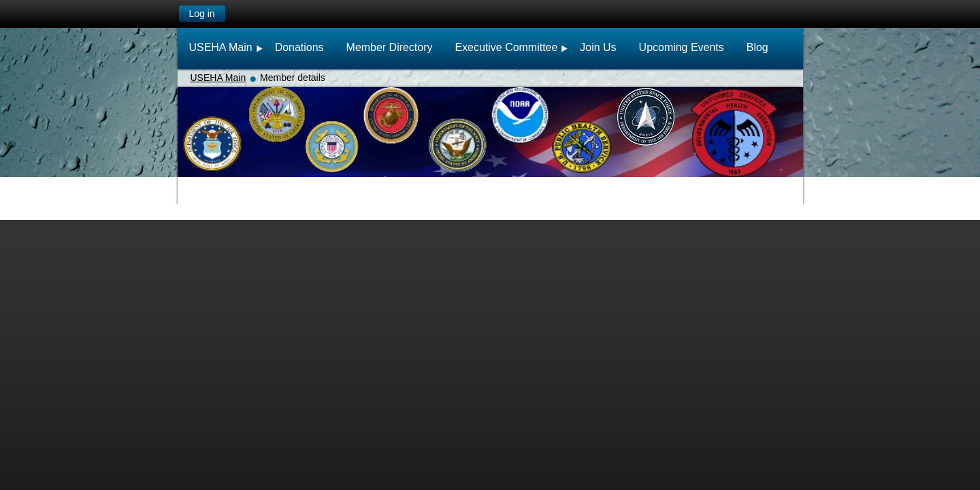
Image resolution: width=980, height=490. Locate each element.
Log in (201, 14)
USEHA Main (218, 78)
